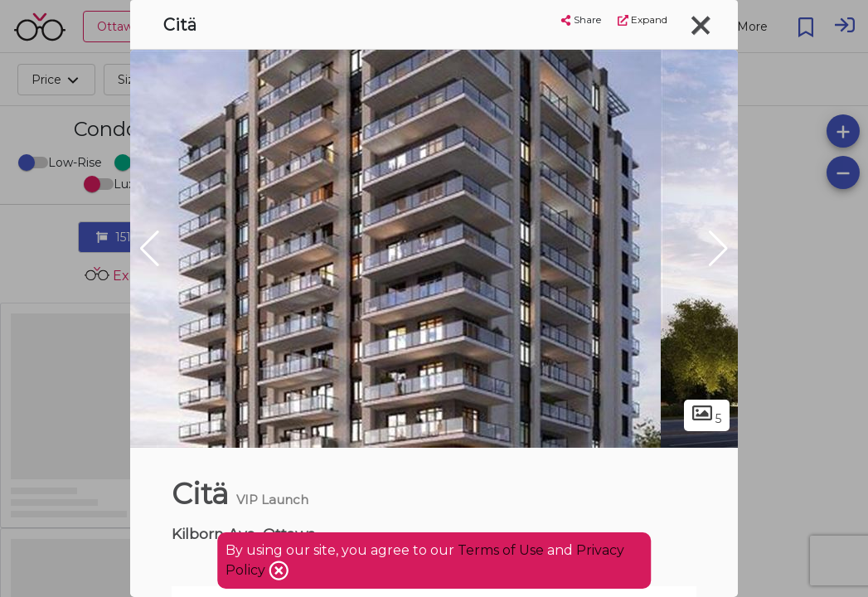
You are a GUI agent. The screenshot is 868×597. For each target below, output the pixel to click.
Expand (643, 19)
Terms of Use (501, 550)
